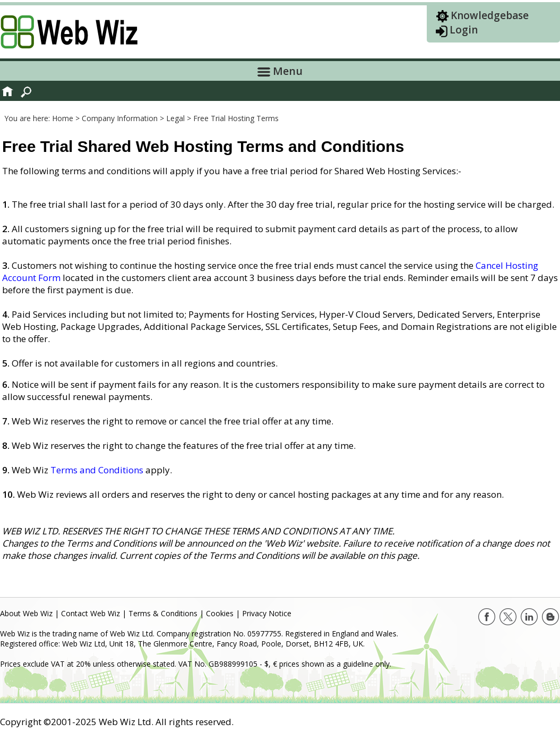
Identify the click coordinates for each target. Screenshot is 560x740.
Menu (280, 71)
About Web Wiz (26, 613)
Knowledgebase (490, 15)
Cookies (220, 613)
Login (464, 30)
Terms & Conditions (163, 613)
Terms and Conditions (97, 470)
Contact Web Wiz (91, 613)
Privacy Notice (267, 613)
